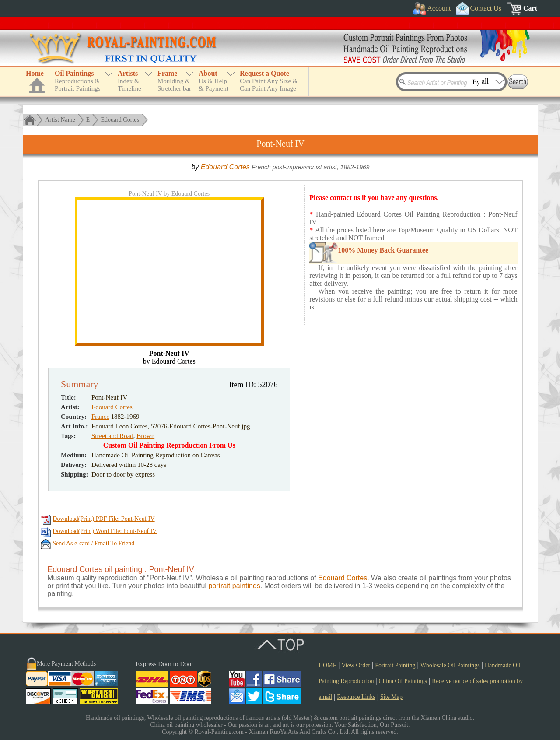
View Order (356, 665)
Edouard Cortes (120, 120)
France (100, 417)
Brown (145, 436)
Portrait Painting (395, 665)
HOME (327, 665)
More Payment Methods (66, 664)
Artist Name (60, 120)
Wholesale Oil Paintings (450, 665)
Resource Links (356, 697)
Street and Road (112, 436)
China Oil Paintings (403, 681)
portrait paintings (234, 586)
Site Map (391, 697)
